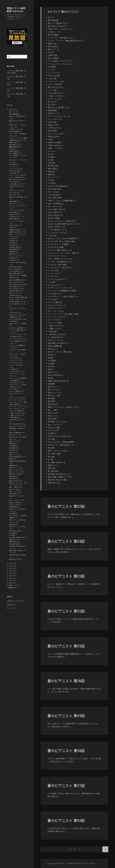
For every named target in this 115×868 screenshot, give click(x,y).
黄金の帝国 (13, 219)
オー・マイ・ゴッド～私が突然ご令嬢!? (63, 314)
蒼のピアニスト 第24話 (66, 541)
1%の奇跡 (13, 164)
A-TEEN (12, 258)
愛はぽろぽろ (14, 481)
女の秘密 (12, 448)
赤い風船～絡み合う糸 (17, 537)
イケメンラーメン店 (16, 175)
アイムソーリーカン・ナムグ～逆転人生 (64, 253)
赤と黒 (12, 149)
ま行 (10, 576)
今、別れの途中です (16, 424)
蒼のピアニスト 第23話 (66, 576)
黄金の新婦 (13, 249)
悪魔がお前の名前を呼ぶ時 (18, 461)
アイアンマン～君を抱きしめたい (61, 38)
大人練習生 (13, 446)
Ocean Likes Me (15, 267)
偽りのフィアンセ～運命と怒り (60, 352)
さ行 (10, 566)
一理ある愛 (13, 417)
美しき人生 (13, 193)
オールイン (13, 236)
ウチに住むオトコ (15, 382)
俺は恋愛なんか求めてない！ (59, 343)
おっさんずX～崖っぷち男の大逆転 (62, 241)
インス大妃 (13, 182)
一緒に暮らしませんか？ (17, 420)
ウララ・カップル (15, 190)
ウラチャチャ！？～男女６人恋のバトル (64, 297)
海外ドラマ (12, 585)
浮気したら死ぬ (14, 502)
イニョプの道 (14, 358)
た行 (10, 568)
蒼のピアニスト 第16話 (66, 820)
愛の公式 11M (14, 474)
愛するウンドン (14, 468)
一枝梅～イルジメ (15, 415)
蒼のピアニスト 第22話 (66, 611)
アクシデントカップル (17, 339)
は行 (10, 573)
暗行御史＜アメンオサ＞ (17, 496)
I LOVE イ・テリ (15, 129)
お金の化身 (13, 212)
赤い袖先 (12, 533)
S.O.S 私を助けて (15, 271)
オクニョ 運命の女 (15, 391)
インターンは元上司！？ (17, 365)
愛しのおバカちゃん (16, 179)
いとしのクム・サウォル (17, 308)
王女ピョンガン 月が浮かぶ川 (59, 436)
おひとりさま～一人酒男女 (18, 324)
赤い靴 (12, 535)
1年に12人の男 (14, 171)
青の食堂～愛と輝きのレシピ (59, 474)
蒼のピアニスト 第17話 (66, 785)
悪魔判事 (12, 465)
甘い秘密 (12, 513)
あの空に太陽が (14, 291)
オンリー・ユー (14, 256)
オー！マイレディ (15, 409)
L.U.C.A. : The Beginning (18, 262)
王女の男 (12, 245)
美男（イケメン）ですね (17, 526)
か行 (10, 564)
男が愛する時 (14, 247)
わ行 (10, 583)
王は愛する (13, 507)
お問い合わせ (11, 605)
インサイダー (14, 363)
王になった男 (14, 505)
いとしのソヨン (14, 169)
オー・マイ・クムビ (16, 400)
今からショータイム (16, 426)
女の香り (12, 450)
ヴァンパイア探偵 (15, 411)
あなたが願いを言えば (17, 284)
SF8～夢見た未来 (15, 273)
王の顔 (12, 243)
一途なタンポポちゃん (17, 186)
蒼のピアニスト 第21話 (66, 646)
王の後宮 (12, 241)
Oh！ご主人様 (14, 269)
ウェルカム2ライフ (16, 372)
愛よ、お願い (14, 487)
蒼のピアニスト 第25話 (66, 506)
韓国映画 (11, 588)
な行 (10, 571)
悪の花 (12, 459)
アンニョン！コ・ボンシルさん (60, 64)
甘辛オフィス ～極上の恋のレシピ (61, 445)
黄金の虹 (12, 252)
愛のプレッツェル (15, 472)
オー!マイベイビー (15, 398)
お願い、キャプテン (16, 234)
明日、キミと (14, 492)
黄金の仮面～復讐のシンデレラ (60, 477)
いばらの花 (13, 313)
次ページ (105, 849)
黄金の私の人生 (14, 559)
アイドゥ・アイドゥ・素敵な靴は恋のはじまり (66, 41)
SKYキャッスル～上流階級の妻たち (62, 201)
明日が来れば (14, 145)
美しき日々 (13, 195)
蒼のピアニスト (14, 147)
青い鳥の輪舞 (14, 131)
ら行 (10, 580)
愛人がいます (14, 489)
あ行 (10, 110)
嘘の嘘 (12, 444)
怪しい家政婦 (14, 153)
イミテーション (14, 361)
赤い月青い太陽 (14, 531)
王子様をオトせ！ (15, 217)
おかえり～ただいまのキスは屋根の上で (64, 238)
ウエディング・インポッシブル (60, 288)
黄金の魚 (12, 254)
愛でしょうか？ (14, 470)
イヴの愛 (12, 369)
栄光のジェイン (14, 203)
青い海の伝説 (14, 544)
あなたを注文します (16, 289)
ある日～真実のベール (17, 302)
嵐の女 (12, 452)
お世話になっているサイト (15, 601)
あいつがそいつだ (15, 282)
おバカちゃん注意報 (16, 328)
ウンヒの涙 (13, 389)
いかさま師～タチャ (16, 184)
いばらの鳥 (13, 173)
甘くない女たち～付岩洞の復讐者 (61, 442)
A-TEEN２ (13, 260)
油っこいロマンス (15, 500)
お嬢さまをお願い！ (16, 230)
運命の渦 (12, 542)
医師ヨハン (13, 441)
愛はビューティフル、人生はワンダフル (64, 407)
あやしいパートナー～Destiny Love (62, 221)
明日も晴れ (13, 494)
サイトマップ (11, 608)
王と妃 (12, 238)
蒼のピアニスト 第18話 (66, 751)
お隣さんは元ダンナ (16, 232)
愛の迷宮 (12, 478)
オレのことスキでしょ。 (17, 393)
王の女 (12, 228)
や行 (10, 578)
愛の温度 (12, 476)
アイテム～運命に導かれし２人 (60, 250)
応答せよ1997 (14, 214)
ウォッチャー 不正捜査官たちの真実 (62, 291)
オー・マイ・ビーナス (17, 406)
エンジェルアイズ (15, 210)
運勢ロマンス (14, 540)
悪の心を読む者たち (16, 457)
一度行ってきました (16, 413)
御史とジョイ (14, 454)
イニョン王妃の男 (15, 177)
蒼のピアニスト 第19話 (66, 716)
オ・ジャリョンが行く (17, 221)
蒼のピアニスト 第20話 (66, 681)
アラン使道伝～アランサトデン (60, 61)
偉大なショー (14, 435)
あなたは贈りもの (15, 286)
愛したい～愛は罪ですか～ (18, 116)
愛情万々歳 (13, 142)
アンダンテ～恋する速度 (17, 350)
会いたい (12, 112)
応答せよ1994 (14, 225)
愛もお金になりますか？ (17, 121)
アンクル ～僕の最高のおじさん (60, 262)
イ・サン (12, 166)
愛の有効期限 (14, 114)
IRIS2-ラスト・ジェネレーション (61, 29)
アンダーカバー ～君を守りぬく (60, 268)
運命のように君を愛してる (18, 197)
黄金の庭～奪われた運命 (17, 555)
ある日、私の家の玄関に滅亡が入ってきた (64, 224)
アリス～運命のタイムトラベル (60, 259)
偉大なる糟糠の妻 (15, 433)
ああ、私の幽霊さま (16, 280)
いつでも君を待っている (17, 304)
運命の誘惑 (13, 201)
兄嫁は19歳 (13, 151)
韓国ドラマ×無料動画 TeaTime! (16, 10)
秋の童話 (12, 524)
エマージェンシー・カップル (59, 116)
